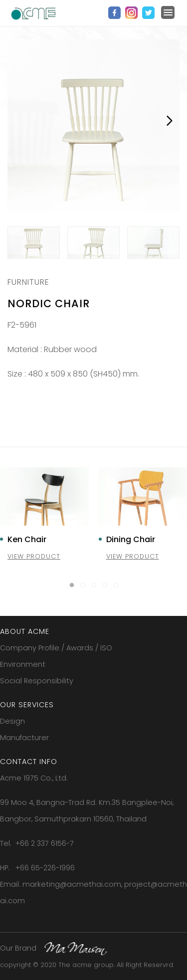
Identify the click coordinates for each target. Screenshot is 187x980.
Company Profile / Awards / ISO (56, 648)
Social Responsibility (37, 681)
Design (12, 721)
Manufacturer (24, 738)
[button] (72, 585)
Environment (23, 664)
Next (170, 121)
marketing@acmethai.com (72, 884)
